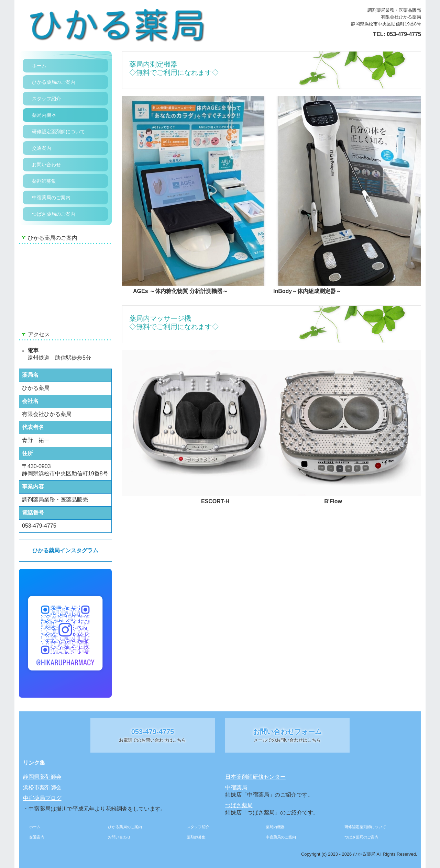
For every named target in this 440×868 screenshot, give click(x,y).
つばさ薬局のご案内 (54, 214)
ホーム (39, 66)
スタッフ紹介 (46, 99)
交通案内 (42, 148)
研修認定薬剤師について (58, 132)
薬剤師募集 (44, 181)
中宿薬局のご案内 (51, 198)
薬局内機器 (44, 115)
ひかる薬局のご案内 (54, 82)
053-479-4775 (404, 34)
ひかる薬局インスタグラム (65, 550)
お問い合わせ (46, 165)
